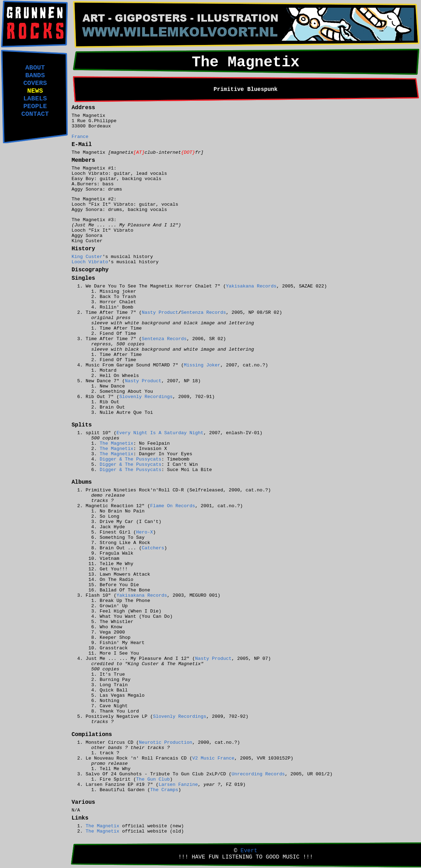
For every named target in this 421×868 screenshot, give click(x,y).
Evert (249, 851)
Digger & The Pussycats (131, 459)
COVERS (35, 83)
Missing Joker (202, 365)
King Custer (87, 257)
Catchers (153, 548)
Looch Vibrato (90, 262)
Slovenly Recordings (146, 397)
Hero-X (145, 532)
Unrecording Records (258, 774)
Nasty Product (160, 313)
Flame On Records (173, 506)
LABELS (35, 99)
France (80, 137)
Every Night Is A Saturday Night (160, 433)
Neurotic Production (166, 743)
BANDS (35, 75)
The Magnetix (116, 443)
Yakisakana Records (251, 286)
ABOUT (35, 68)
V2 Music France (213, 758)
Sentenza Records (203, 313)
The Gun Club (153, 779)
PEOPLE (35, 106)
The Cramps (164, 790)
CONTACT (35, 114)
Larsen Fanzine (178, 785)
